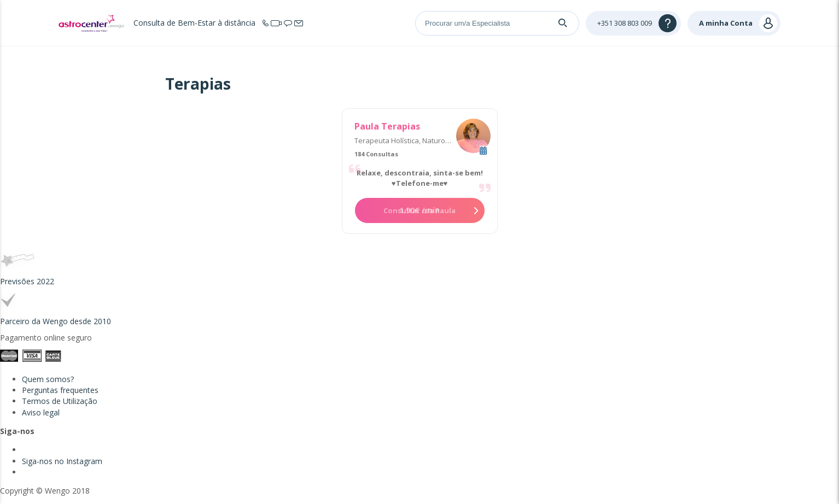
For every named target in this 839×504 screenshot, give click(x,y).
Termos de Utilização (60, 401)
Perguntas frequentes (60, 390)
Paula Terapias (387, 126)
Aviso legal (41, 412)
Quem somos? (48, 379)
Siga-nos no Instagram (62, 461)
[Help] (633, 23)
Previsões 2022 (27, 281)
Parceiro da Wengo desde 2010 (56, 321)
